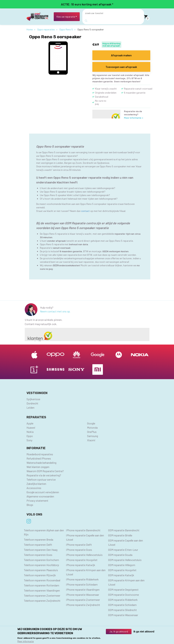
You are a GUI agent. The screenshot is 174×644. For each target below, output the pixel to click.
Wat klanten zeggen (38, 467)
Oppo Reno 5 (66, 29)
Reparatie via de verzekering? (44, 475)
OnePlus (92, 432)
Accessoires (34, 488)
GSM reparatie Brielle (120, 535)
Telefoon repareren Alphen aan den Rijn (44, 532)
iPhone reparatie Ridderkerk (82, 579)
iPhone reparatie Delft (79, 545)
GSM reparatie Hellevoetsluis (125, 560)
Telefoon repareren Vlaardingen (42, 590)
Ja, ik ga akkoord (119, 632)
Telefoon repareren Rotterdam (42, 585)
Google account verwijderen (43, 492)
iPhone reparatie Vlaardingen (83, 589)
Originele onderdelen (106, 93)
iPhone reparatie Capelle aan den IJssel (85, 537)
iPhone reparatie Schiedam (82, 584)
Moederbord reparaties (40, 454)
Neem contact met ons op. (55, 311)
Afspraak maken (121, 55)
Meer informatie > (134, 118)
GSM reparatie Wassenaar (123, 615)
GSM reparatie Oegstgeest (123, 589)
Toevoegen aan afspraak (121, 67)
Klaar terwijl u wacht (106, 89)
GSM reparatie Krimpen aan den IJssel (126, 582)
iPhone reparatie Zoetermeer (83, 600)
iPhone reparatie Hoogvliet (82, 560)
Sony (29, 440)
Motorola (92, 427)
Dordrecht (32, 403)
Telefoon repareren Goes (38, 555)
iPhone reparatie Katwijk (81, 565)
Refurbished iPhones (39, 458)
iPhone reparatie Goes (79, 550)
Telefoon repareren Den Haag (41, 550)
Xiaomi (91, 440)
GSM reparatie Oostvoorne (124, 595)
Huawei (31, 427)
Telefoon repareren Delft (38, 545)
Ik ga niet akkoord (144, 632)
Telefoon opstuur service (41, 479)
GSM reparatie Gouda (120, 555)
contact (85, 211)
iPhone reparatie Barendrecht (83, 530)
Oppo (30, 436)
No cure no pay (101, 102)
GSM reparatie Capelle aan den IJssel (126, 542)
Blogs (30, 505)
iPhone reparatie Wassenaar (83, 595)
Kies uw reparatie (66, 17)
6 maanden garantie (135, 93)
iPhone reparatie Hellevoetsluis (84, 555)
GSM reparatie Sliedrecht (122, 610)
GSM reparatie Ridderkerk (123, 600)
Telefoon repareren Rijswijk (40, 575)
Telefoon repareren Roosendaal (42, 580)
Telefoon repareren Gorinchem (41, 560)
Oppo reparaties (46, 29)
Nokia (30, 432)
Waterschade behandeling (41, 463)
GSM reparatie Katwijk (121, 575)
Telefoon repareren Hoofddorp (41, 565)
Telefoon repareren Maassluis (41, 570)
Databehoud (102, 97)
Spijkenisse (33, 399)
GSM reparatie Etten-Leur (123, 550)
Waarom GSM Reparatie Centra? (45, 471)
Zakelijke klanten (36, 484)
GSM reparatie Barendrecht (124, 530)
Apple (30, 423)
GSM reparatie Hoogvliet (122, 570)
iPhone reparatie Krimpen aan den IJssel (86, 572)
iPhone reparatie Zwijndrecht (83, 605)
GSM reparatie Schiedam (122, 605)
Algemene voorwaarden (40, 496)
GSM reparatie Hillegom (122, 565)
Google (91, 423)
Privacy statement (37, 501)
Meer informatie (26, 642)
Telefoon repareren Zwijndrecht (42, 601)
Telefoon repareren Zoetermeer (42, 595)
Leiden (30, 407)
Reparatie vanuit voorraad (138, 89)
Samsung (93, 436)
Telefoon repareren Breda (39, 539)
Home (30, 29)
